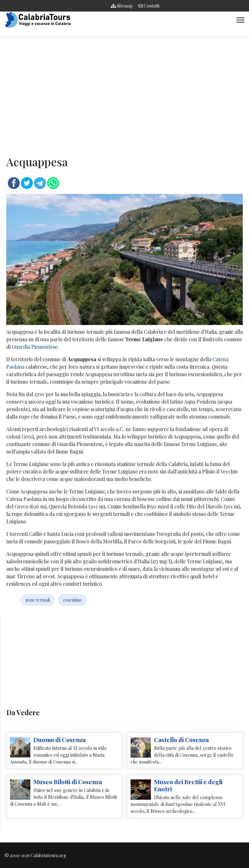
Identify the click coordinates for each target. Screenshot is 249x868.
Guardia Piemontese (35, 347)
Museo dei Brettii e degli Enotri (188, 785)
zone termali (38, 600)
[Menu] (240, 20)
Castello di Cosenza (181, 739)
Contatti (149, 6)
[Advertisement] (124, 93)
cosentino (72, 600)
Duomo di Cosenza (60, 739)
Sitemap (122, 6)
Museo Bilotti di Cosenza (68, 782)
